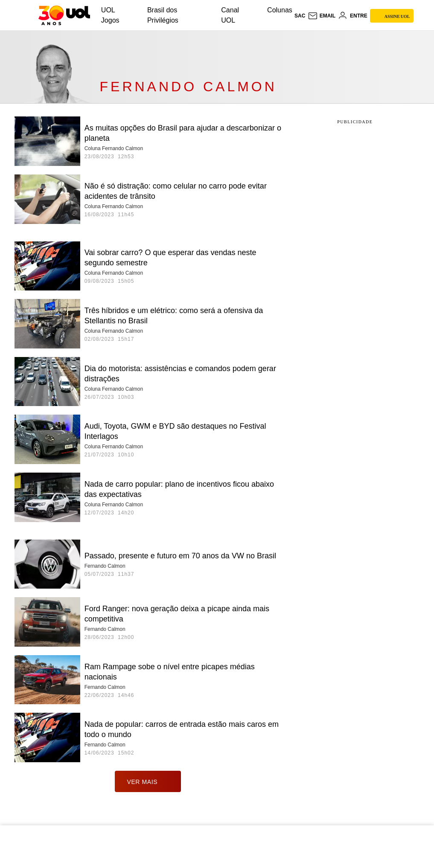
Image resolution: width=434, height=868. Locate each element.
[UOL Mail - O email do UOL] (322, 16)
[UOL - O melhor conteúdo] (64, 15)
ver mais (148, 781)
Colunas (280, 10)
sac (300, 16)
